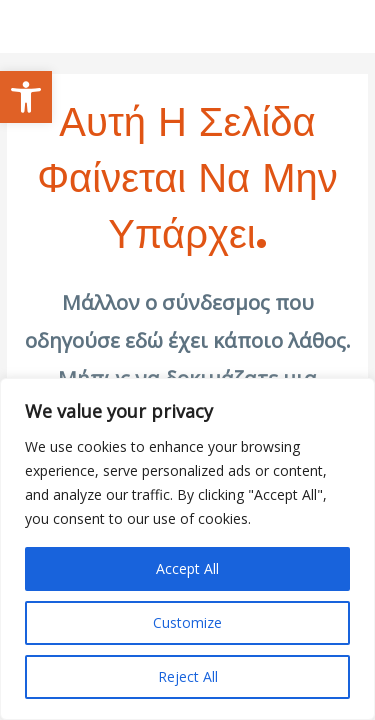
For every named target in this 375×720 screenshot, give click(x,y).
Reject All (188, 676)
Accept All (187, 568)
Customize (187, 622)
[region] (187, 549)
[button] (26, 97)
